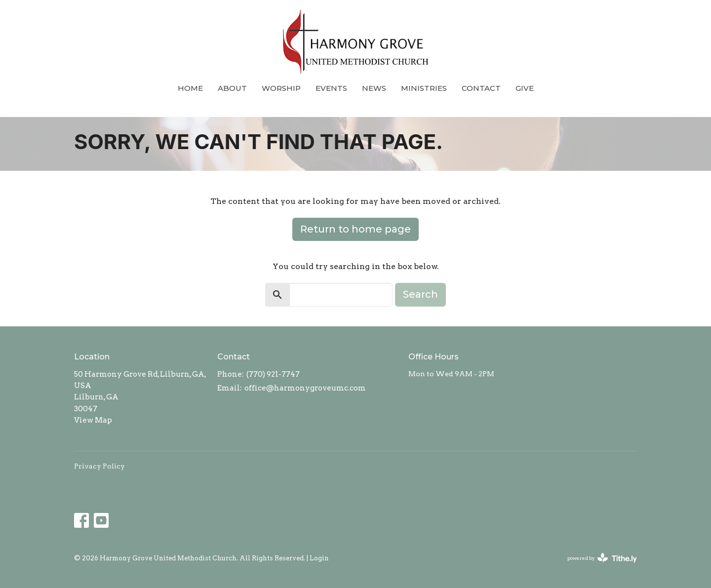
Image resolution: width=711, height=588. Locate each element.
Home (190, 88)
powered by (602, 558)
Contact (481, 88)
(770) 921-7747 (273, 374)
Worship (281, 88)
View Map (93, 420)
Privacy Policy (99, 466)
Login (319, 558)
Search (420, 294)
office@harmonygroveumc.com (305, 388)
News (374, 88)
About (232, 88)
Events (331, 88)
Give (525, 88)
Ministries (424, 88)
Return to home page (355, 229)
